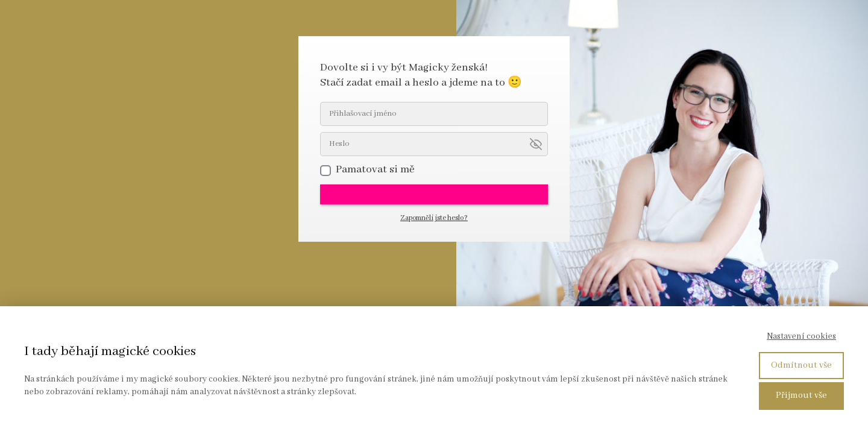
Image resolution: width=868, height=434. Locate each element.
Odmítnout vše (801, 365)
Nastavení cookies (801, 336)
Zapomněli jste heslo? (434, 218)
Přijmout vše (801, 395)
